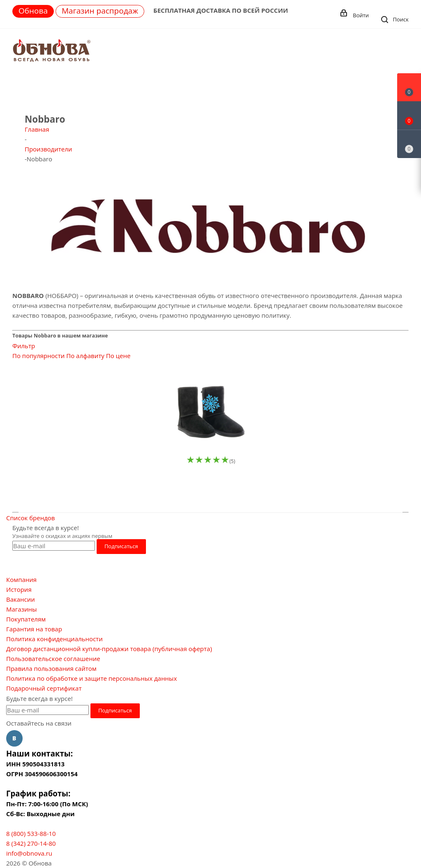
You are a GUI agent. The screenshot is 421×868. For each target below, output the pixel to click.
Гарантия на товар (34, 629)
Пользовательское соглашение (53, 659)
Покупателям (26, 619)
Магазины (21, 609)
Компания (21, 579)
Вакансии (21, 599)
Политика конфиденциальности (54, 639)
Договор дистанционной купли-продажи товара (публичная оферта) (109, 649)
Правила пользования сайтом (51, 668)
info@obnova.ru (29, 853)
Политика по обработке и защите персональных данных (91, 678)
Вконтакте (14, 738)
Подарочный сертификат (44, 688)
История (19, 589)
